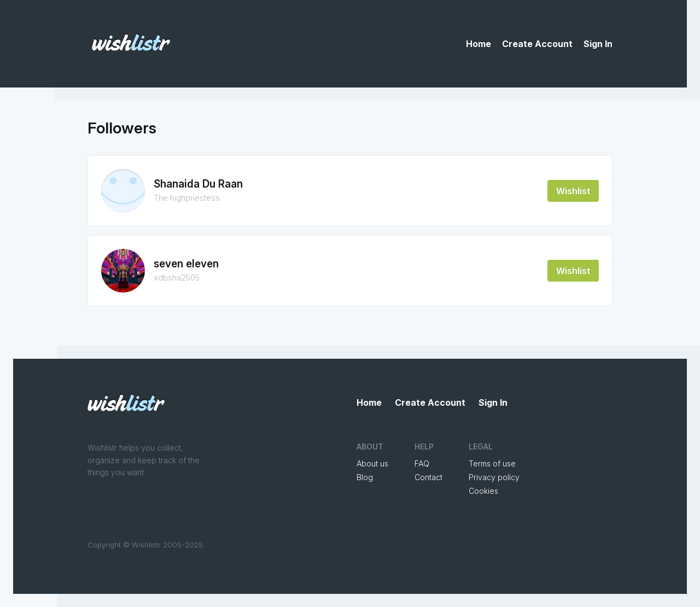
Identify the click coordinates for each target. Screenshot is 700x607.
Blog (365, 477)
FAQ (422, 463)
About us (372, 463)
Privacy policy (494, 477)
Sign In (598, 44)
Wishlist (573, 191)
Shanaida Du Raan (198, 184)
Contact (428, 477)
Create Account (537, 44)
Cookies (483, 491)
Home (479, 44)
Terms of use (492, 463)
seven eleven (186, 264)
